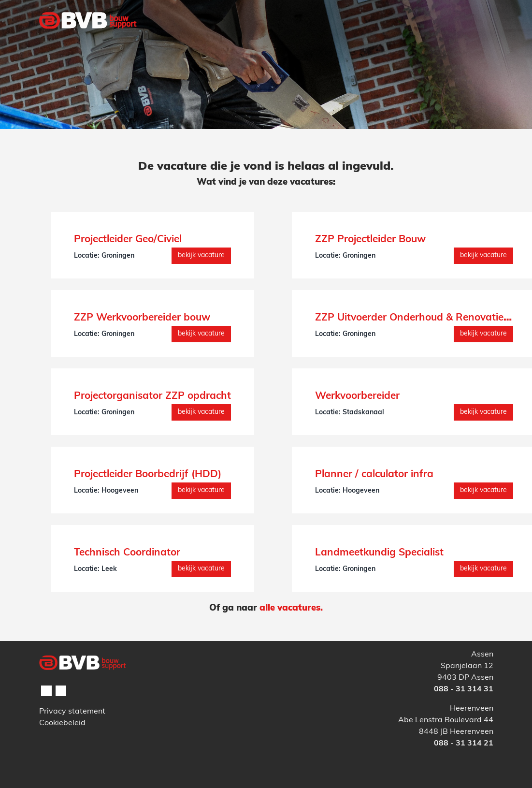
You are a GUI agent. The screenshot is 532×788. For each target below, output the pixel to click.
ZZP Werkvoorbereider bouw (142, 318)
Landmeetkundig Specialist (379, 553)
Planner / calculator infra (374, 474)
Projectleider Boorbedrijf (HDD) (148, 474)
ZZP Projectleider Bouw (370, 240)
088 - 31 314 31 (464, 689)
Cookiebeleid (62, 723)
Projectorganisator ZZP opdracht (152, 396)
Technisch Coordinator (127, 553)
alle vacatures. (291, 608)
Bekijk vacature (201, 255)
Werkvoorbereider (357, 396)
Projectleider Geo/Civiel (128, 240)
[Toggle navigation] (480, 40)
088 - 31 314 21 (464, 744)
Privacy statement (72, 712)
